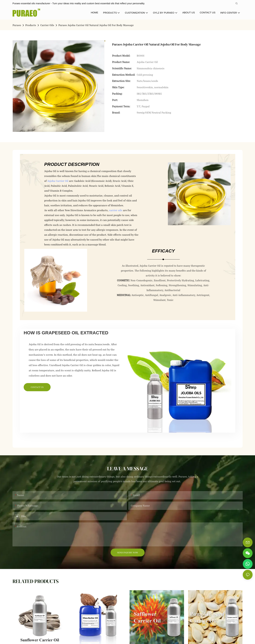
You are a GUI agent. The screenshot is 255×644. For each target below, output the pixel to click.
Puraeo (17, 25)
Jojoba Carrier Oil (58, 181)
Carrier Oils (47, 25)
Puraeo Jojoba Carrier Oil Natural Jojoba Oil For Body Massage (96, 25)
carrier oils (116, 210)
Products (31, 25)
